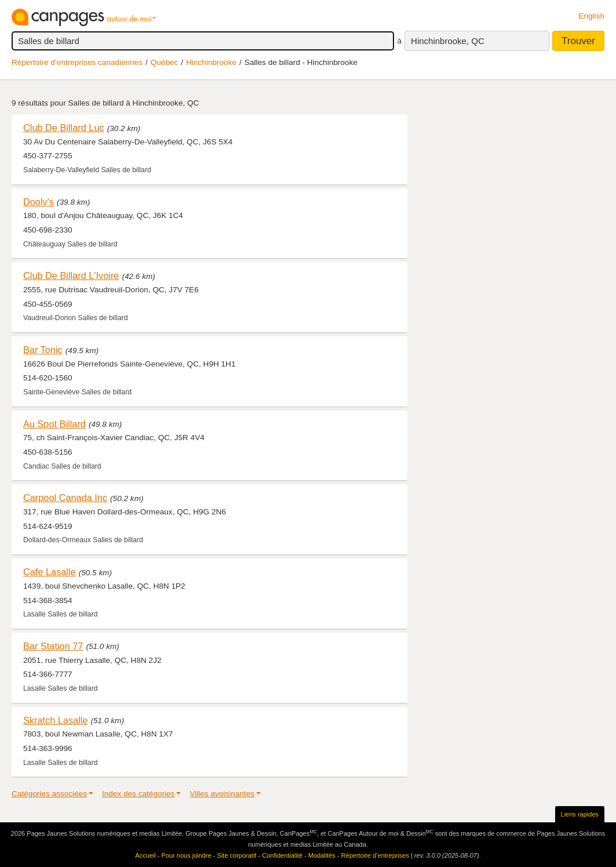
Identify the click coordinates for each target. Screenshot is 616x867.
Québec (165, 62)
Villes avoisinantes (222, 794)
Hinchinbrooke (211, 62)
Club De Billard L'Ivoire (71, 275)
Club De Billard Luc (64, 128)
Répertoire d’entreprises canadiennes (77, 62)
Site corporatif (237, 855)
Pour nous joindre (187, 855)
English (591, 16)
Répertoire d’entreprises (375, 855)
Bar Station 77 (53, 646)
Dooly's (39, 202)
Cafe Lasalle (50, 572)
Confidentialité (282, 855)
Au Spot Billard (54, 424)
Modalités (322, 855)
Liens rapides (580, 814)
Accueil (145, 855)
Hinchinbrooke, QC (448, 41)
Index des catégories (138, 794)
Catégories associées (49, 794)
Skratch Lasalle (56, 720)
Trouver (578, 41)
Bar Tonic (43, 350)
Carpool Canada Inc (65, 498)
